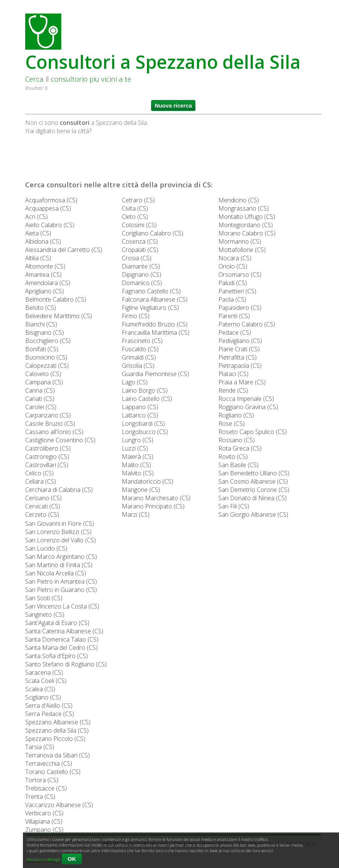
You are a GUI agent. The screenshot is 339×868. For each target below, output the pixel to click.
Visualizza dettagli (44, 859)
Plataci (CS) (233, 374)
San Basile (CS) (238, 465)
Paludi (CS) (233, 283)
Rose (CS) (232, 423)
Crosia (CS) (137, 258)
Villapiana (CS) (44, 821)
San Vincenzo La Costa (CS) (62, 606)
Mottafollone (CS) (242, 250)
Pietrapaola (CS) (240, 366)
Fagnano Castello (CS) (151, 291)
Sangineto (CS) (45, 615)
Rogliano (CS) (236, 415)
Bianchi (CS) (41, 324)
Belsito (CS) (41, 308)
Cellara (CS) (41, 481)
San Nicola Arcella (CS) (56, 573)
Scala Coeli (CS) (46, 681)
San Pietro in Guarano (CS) (61, 590)
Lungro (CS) (138, 440)
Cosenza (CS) (140, 241)
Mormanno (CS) (240, 241)
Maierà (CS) (138, 457)
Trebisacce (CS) (46, 788)
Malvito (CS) (138, 473)
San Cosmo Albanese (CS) (253, 481)
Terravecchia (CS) (49, 763)
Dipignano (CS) (142, 275)
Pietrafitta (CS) (238, 357)
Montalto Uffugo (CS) (247, 217)
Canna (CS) (40, 390)
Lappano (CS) (140, 407)
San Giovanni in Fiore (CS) (60, 524)
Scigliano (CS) (43, 697)
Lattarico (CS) (140, 415)
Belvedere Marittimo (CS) (59, 316)
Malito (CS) (136, 465)
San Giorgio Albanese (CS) (253, 514)
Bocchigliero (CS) (48, 341)
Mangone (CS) (141, 490)
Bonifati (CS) (42, 349)
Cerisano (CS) (43, 498)
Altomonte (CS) (45, 266)
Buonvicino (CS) (46, 357)
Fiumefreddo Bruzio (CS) (155, 324)
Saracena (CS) (44, 672)
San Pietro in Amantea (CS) (61, 581)
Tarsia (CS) (40, 747)
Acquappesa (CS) (48, 208)
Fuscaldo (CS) (140, 349)
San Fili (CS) (234, 506)
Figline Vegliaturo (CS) (150, 308)
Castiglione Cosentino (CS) (60, 440)
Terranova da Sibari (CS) (58, 755)
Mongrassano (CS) (244, 208)
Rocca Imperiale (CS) (246, 399)
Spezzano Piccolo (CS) (55, 739)
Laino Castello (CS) (147, 399)
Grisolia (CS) (138, 366)
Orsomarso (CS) (240, 275)
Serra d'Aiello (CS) (49, 706)
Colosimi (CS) (139, 225)
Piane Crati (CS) (239, 349)
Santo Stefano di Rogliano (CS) (66, 664)
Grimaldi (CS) (139, 357)
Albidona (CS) (43, 241)
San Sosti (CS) (44, 598)
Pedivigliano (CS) (240, 341)
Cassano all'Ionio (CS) (54, 432)
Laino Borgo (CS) (145, 390)
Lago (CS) (135, 382)
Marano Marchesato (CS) (156, 498)
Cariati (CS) (40, 399)
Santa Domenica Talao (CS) (62, 639)
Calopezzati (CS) (47, 366)
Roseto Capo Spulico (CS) (253, 432)
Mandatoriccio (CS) (148, 481)
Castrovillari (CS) (47, 465)
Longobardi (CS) (143, 423)
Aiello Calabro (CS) (50, 225)
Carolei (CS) (41, 407)
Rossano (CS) (237, 440)
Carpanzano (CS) (48, 415)
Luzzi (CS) (135, 448)
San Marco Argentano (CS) (61, 557)
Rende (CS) (233, 390)
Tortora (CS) (42, 780)
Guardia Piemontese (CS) (155, 374)
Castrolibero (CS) (48, 448)
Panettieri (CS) (237, 291)
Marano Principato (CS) (153, 506)
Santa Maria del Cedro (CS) (61, 648)
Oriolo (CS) (233, 266)
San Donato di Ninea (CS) (253, 498)
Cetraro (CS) (138, 200)
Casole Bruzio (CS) (50, 423)
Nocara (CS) (235, 258)
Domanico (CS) (142, 283)
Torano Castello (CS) (53, 772)
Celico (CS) (39, 473)
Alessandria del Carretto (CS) (64, 250)
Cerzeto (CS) (42, 514)
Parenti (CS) (234, 316)
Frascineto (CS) (142, 341)
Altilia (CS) (38, 258)
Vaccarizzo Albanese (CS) (59, 805)
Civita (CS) (135, 208)
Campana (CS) (44, 382)
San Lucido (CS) (46, 548)
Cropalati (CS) (140, 250)
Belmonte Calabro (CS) (56, 299)
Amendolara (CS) (48, 283)
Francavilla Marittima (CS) (156, 332)
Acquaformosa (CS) (51, 200)
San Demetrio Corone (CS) (254, 490)
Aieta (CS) (38, 233)
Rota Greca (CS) (240, 448)
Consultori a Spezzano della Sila (163, 62)
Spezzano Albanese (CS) (58, 722)
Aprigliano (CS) (45, 291)
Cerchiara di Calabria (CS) (59, 490)
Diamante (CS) (141, 266)
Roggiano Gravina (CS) (248, 407)
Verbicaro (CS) (44, 813)
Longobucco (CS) (145, 432)
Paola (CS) (232, 299)
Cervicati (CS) (43, 506)
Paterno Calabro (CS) (247, 324)
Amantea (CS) (43, 275)
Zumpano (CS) (44, 830)
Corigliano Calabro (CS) (153, 233)
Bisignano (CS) (45, 332)
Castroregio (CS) (47, 457)
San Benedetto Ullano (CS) (254, 473)
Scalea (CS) (40, 689)
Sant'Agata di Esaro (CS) (57, 623)
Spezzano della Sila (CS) (57, 730)
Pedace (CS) (235, 332)
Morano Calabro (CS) (247, 233)
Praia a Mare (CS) (242, 382)
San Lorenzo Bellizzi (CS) (58, 532)
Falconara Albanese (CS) (155, 299)
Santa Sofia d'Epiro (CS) (57, 656)
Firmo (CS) (136, 316)
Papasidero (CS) (240, 308)
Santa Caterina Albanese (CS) (64, 631)
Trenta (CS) (40, 797)
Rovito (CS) (233, 457)
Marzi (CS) (136, 514)
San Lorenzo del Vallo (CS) (61, 540)
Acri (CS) (36, 217)
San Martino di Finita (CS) (59, 565)
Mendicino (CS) (239, 200)
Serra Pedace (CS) (50, 714)
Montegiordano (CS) (246, 225)
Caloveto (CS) (43, 374)
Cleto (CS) (135, 217)
